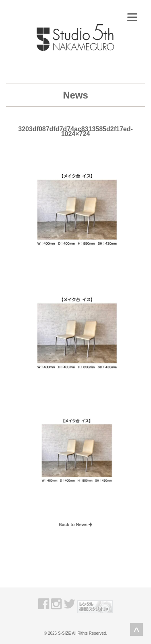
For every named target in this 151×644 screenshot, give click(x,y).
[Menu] (132, 17)
